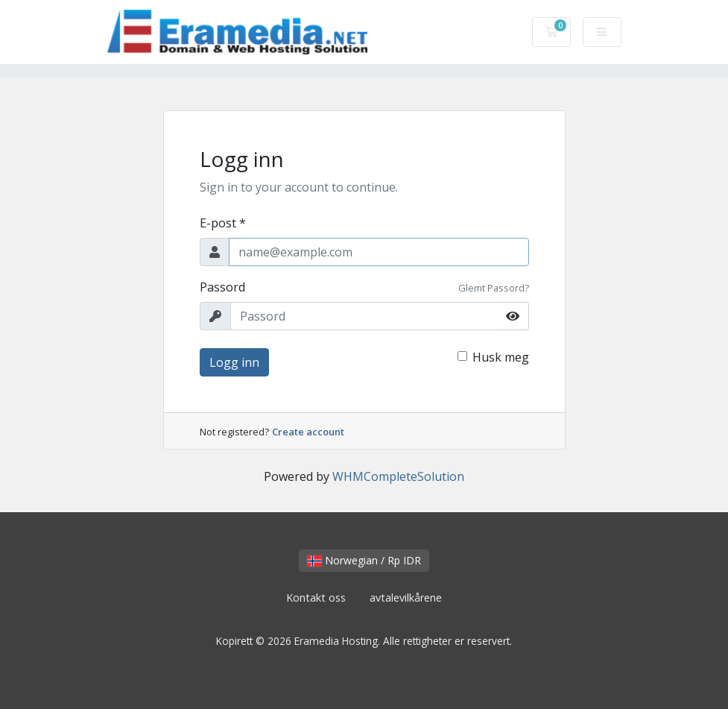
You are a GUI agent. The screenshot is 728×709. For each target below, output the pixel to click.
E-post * (223, 223)
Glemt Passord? (494, 288)
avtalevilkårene (406, 598)
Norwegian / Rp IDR (364, 560)
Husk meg (501, 357)
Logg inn (234, 362)
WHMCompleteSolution (398, 476)
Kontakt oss (316, 598)
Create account (308, 432)
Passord (222, 287)
